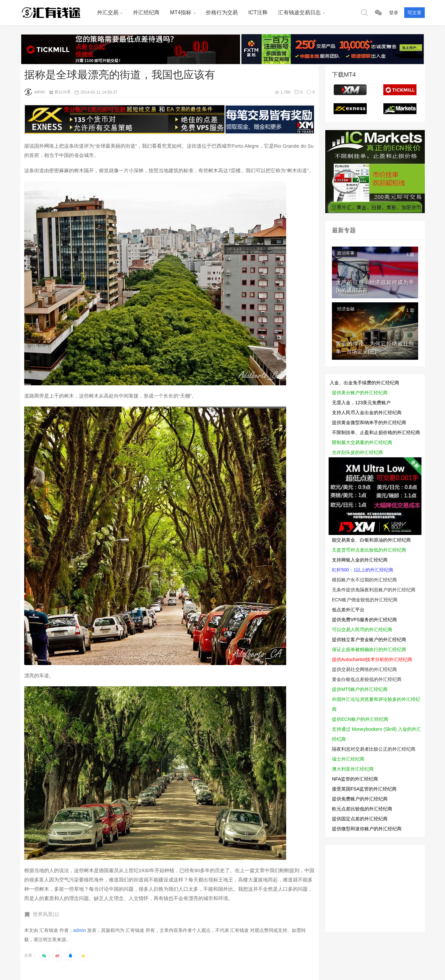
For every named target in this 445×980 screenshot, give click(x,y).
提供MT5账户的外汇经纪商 (360, 689)
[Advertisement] (375, 886)
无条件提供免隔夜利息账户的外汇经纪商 (374, 590)
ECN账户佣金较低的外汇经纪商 (365, 600)
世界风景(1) (46, 914)
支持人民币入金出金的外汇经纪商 (367, 413)
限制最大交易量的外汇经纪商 (362, 442)
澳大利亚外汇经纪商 (353, 769)
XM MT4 (350, 90)
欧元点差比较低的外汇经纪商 (362, 809)
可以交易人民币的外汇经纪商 (362, 630)
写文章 (414, 13)
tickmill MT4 (400, 90)
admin (35, 92)
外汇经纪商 (146, 12)
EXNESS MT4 (350, 109)
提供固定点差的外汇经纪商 (360, 819)
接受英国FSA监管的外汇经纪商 (364, 789)
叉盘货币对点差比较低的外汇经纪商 (369, 550)
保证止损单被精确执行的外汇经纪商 (369, 649)
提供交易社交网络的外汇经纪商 (364, 669)
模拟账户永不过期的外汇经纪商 (364, 580)
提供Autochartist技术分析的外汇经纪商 (372, 659)
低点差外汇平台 (348, 610)
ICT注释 (258, 12)
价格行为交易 (222, 12)
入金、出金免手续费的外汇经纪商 (364, 383)
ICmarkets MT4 (400, 109)
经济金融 (346, 309)
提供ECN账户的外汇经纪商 (360, 719)
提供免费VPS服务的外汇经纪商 (364, 620)
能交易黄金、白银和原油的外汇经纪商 (371, 540)
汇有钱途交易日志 (299, 12)
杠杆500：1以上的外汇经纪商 (363, 570)
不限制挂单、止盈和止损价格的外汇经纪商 (376, 432)
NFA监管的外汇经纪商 (355, 779)
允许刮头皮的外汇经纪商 (357, 452)
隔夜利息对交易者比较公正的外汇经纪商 (374, 749)
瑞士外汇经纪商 (348, 759)
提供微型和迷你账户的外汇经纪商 (367, 829)
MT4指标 (181, 12)
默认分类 (63, 92)
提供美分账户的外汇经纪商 (360, 393)
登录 (394, 13)
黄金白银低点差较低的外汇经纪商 (367, 679)
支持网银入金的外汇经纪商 (360, 560)
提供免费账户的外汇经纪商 (360, 799)
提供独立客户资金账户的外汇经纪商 (369, 640)
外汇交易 (108, 12)
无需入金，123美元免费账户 (361, 403)
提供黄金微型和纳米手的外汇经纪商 (369, 422)
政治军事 (346, 253)
